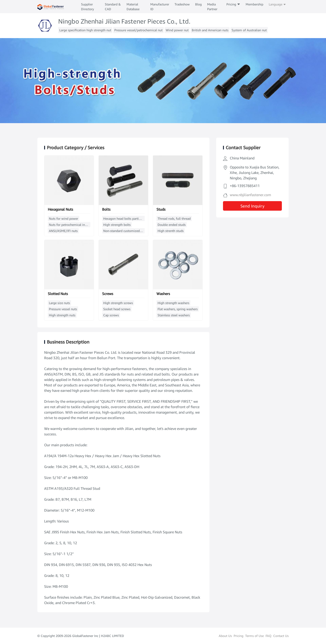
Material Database (133, 7)
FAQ (268, 636)
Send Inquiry (252, 206)
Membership (254, 4)
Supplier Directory (87, 7)
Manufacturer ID (160, 7)
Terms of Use (254, 636)
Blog (198, 4)
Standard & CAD (113, 7)
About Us (225, 636)
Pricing (233, 4)
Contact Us (281, 636)
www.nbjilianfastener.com (250, 195)
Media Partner (212, 7)
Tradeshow (182, 4)
